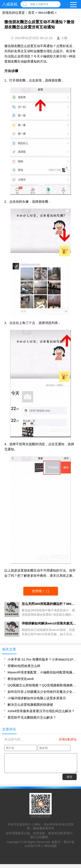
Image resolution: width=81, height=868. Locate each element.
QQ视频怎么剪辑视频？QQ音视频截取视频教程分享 (42, 685)
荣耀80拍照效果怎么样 (24, 666)
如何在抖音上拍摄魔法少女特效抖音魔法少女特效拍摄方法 (42, 692)
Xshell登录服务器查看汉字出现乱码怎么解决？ (41, 711)
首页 (31, 13)
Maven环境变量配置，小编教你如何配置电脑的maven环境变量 (42, 672)
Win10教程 (46, 13)
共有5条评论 (68, 739)
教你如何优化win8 (21, 679)
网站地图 (51, 850)
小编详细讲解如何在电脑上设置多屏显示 (37, 698)
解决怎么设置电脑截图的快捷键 (30, 705)
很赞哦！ (39, 591)
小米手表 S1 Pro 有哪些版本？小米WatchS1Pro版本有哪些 (42, 659)
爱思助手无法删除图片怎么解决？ (32, 717)
